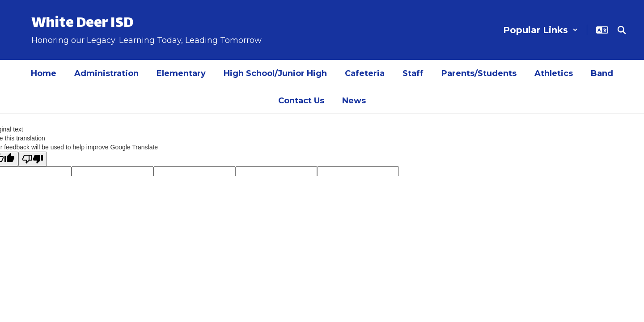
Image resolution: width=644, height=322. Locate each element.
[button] (540, 30)
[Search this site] (622, 30)
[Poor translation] (33, 159)
